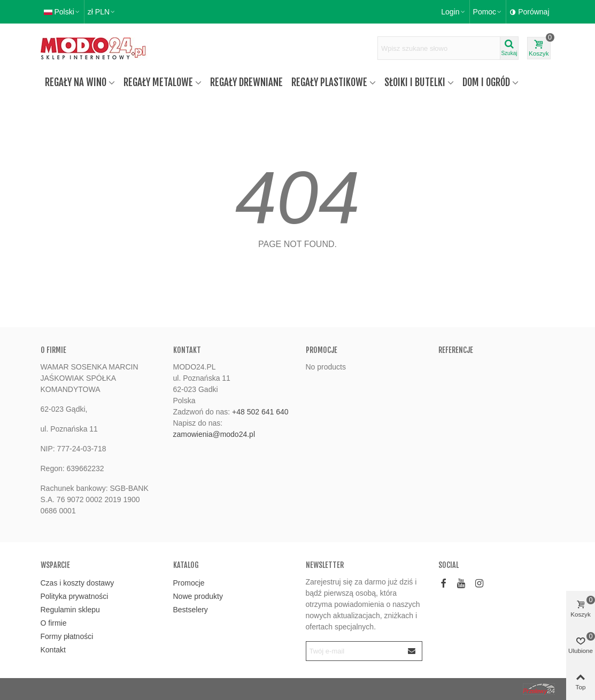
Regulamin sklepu (70, 610)
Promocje (322, 350)
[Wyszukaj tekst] (439, 48)
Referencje (456, 350)
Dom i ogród (486, 82)
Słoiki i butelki (415, 82)
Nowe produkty (198, 596)
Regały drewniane (246, 82)
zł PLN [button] (102, 12)
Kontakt (53, 650)
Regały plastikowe (329, 82)
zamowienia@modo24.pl (214, 434)
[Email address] (354, 651)
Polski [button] (62, 12)
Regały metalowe (158, 82)
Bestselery (191, 610)
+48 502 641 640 (260, 412)
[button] (488, 12)
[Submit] (412, 651)
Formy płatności (67, 636)
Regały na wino (76, 82)
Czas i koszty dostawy (78, 583)
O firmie (54, 623)
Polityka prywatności (75, 596)
